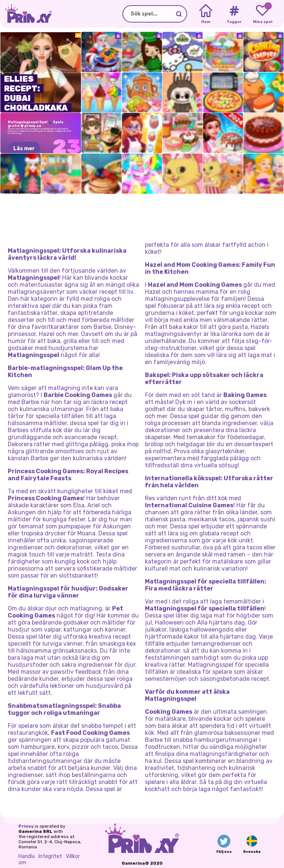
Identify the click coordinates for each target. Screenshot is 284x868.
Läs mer (24, 149)
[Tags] (234, 14)
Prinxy (26, 826)
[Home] (206, 14)
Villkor (73, 856)
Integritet (50, 856)
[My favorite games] (262, 14)
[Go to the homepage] (26, 14)
